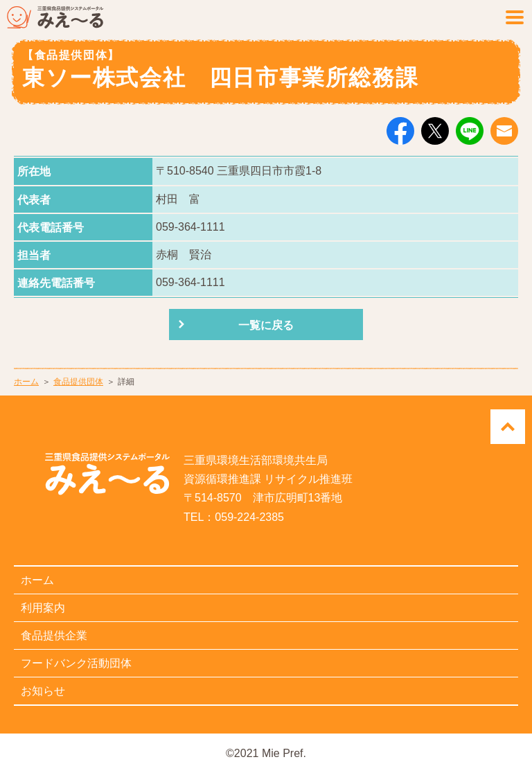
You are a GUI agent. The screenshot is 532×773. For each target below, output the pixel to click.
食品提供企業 (54, 636)
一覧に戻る (266, 325)
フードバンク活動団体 (76, 663)
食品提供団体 (78, 382)
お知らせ (43, 691)
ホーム (26, 382)
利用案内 (43, 608)
